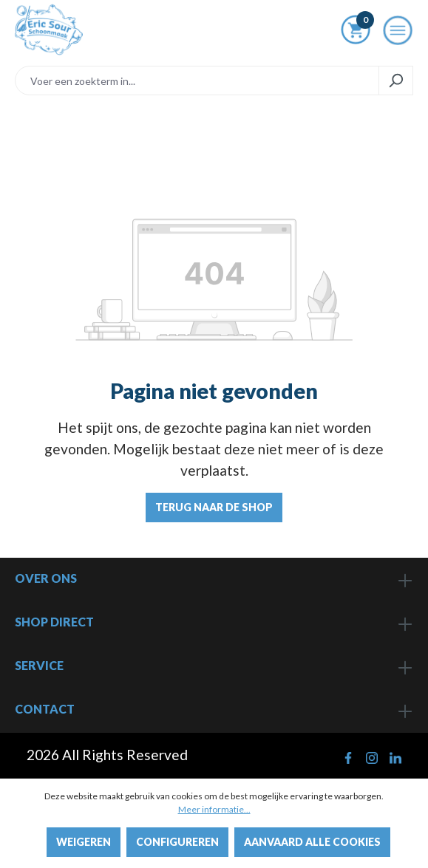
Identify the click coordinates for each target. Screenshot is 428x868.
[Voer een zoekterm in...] (197, 81)
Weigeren (84, 842)
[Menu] (398, 35)
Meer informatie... (214, 809)
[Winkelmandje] (356, 33)
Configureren (177, 842)
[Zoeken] (396, 81)
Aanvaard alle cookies (312, 842)
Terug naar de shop (214, 507)
